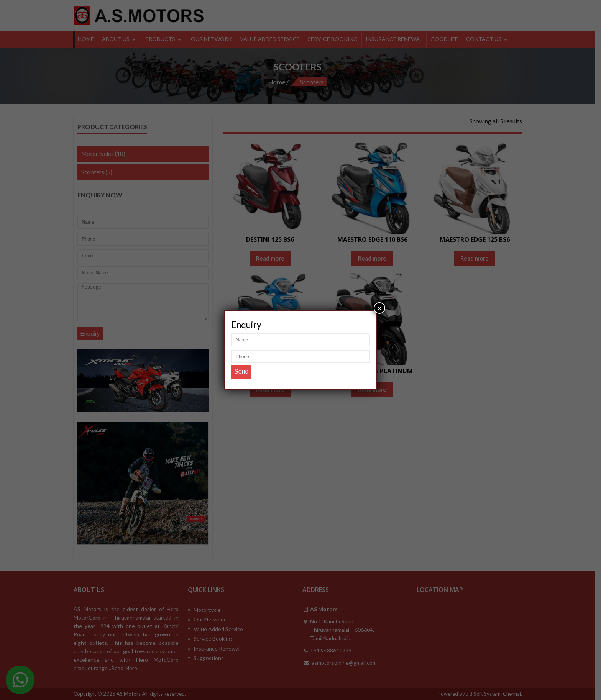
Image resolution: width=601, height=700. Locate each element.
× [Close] (379, 308)
